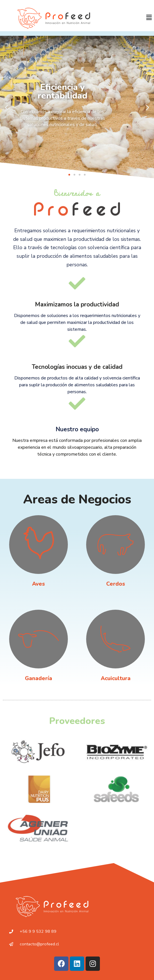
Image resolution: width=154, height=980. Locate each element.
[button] (69, 175)
